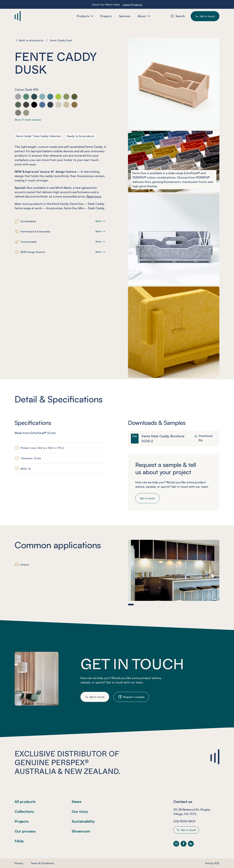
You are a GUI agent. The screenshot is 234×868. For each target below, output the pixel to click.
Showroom (81, 831)
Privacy (19, 863)
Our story (80, 811)
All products (25, 802)
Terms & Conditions (42, 863)
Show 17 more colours (28, 120)
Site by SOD (212, 863)
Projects (22, 821)
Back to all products (31, 40)
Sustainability (83, 821)
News (77, 802)
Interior (25, 565)
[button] (131, 605)
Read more (94, 196)
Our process (25, 831)
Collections (24, 811)
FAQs (19, 841)
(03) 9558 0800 (184, 821)
